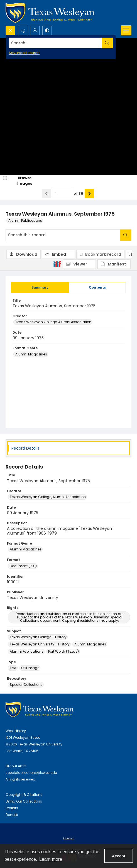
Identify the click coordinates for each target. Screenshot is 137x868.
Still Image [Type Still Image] (30, 668)
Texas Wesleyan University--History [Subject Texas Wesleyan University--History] (40, 644)
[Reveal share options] (23, 30)
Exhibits (12, 808)
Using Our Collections (24, 801)
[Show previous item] (47, 194)
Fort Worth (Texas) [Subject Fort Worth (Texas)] (63, 651)
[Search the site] (55, 43)
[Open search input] (10, 30)
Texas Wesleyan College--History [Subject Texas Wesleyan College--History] (38, 637)
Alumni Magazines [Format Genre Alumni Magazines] (31, 354)
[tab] (40, 287)
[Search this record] (63, 235)
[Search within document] (126, 235)
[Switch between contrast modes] (47, 30)
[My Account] (35, 30)
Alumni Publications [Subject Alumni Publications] (27, 651)
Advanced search (24, 53)
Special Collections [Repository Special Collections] (26, 685)
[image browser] (21, 181)
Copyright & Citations (24, 795)
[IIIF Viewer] (79, 264)
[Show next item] (89, 194)
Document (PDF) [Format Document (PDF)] (23, 566)
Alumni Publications (25, 220)
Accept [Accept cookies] (119, 856)
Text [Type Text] (13, 668)
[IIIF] (57, 264)
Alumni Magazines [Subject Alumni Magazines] (90, 644)
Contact (68, 838)
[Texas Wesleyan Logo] (50, 13)
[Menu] (126, 30)
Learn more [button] (51, 859)
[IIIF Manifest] (114, 264)
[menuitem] (68, 838)
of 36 (78, 193)
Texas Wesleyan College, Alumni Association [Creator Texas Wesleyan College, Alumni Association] (53, 322)
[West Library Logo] (40, 710)
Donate (12, 815)
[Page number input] (62, 194)
